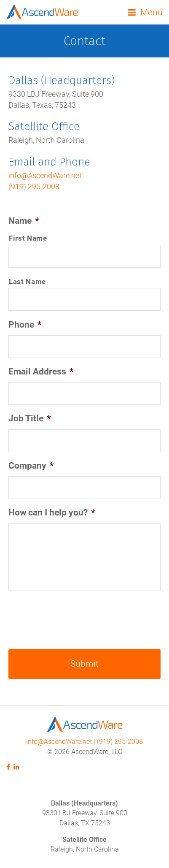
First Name (28, 238)
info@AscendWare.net (45, 176)
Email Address (41, 372)
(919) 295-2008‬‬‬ (34, 187)
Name (24, 221)
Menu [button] (152, 12)
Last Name (27, 282)
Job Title (30, 418)
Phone (25, 325)
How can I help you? (52, 513)
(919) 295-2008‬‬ (120, 742)
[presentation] (72, 619)
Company (31, 466)
